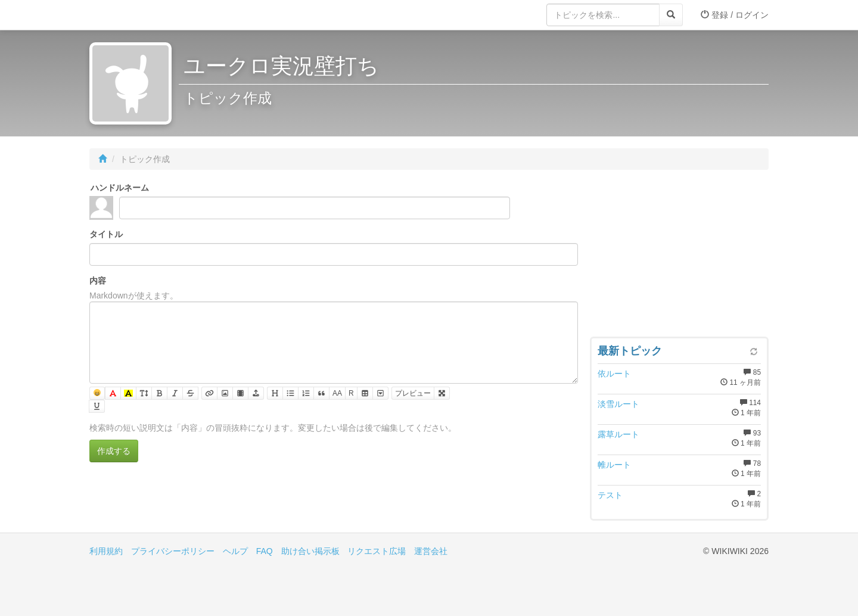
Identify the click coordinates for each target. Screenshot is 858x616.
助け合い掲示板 (310, 551)
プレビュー (413, 393)
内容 (98, 281)
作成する (114, 451)
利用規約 (106, 551)
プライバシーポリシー (173, 551)
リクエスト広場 (377, 551)
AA (337, 393)
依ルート (614, 374)
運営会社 (431, 551)
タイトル (106, 234)
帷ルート (614, 465)
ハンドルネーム (120, 188)
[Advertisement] (679, 256)
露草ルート (618, 434)
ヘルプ (235, 551)
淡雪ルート (618, 404)
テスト (610, 495)
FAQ (265, 551)
